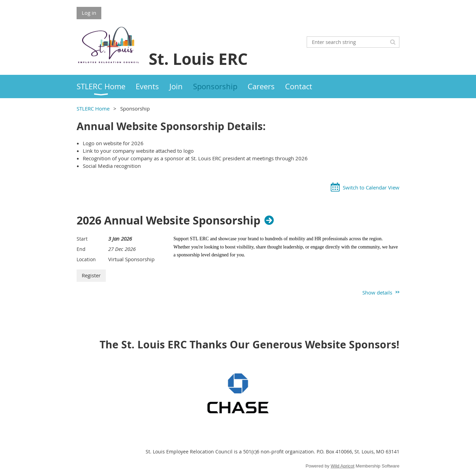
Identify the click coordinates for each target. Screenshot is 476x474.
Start (82, 239)
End (81, 249)
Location (86, 259)
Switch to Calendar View (371, 187)
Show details (377, 292)
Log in (89, 13)
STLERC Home (93, 108)
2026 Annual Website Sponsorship (168, 220)
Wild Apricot (343, 466)
